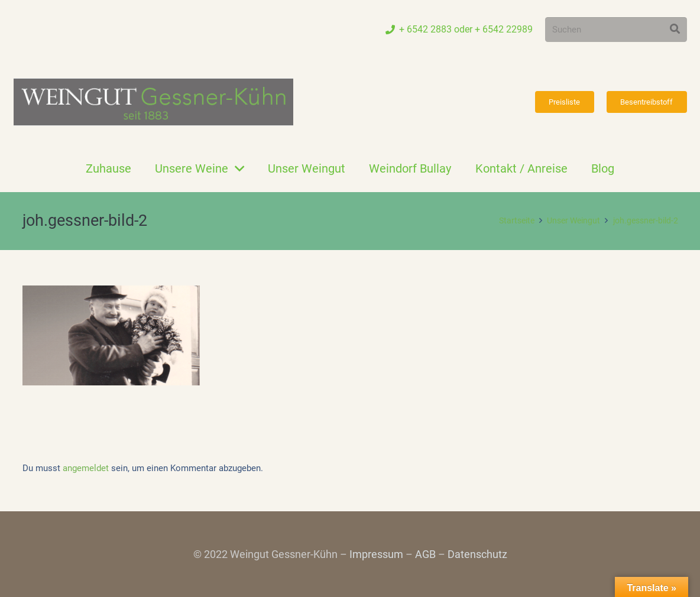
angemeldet (86, 468)
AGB (425, 554)
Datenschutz (477, 554)
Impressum (376, 554)
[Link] (153, 102)
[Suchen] (616, 30)
